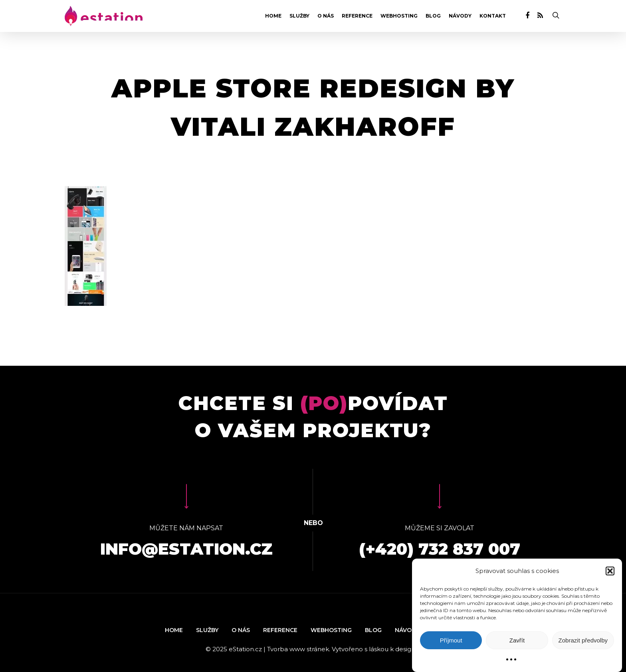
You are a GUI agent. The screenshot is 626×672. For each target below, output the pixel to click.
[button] (610, 571)
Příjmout (451, 640)
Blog (433, 16)
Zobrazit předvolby (583, 640)
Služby (299, 16)
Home (273, 16)
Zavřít (517, 640)
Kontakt (493, 16)
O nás (326, 16)
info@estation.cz (186, 549)
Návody (460, 16)
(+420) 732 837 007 (440, 549)
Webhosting (399, 16)
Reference (357, 16)
